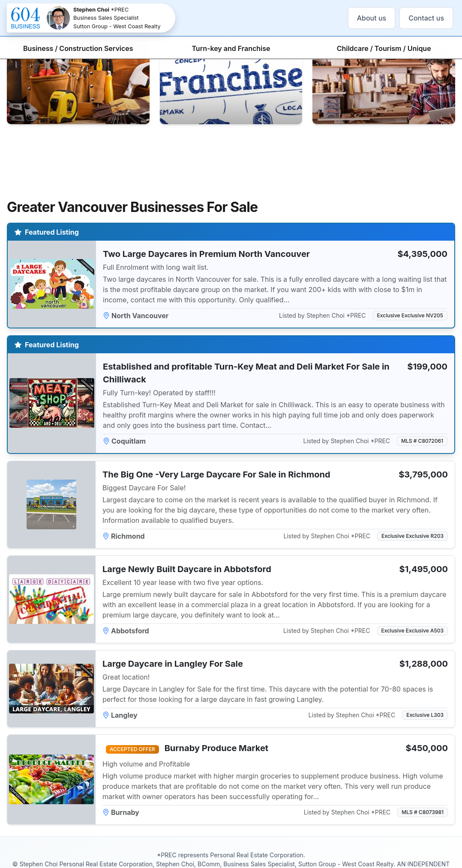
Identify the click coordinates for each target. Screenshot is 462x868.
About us (372, 18)
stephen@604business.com (281, 850)
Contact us (426, 18)
